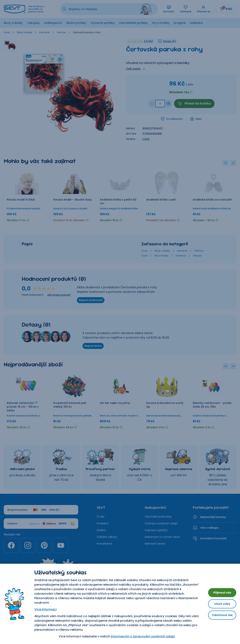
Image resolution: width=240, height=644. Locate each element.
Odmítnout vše (219, 617)
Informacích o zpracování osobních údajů (140, 636)
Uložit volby (219, 604)
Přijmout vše (219, 591)
